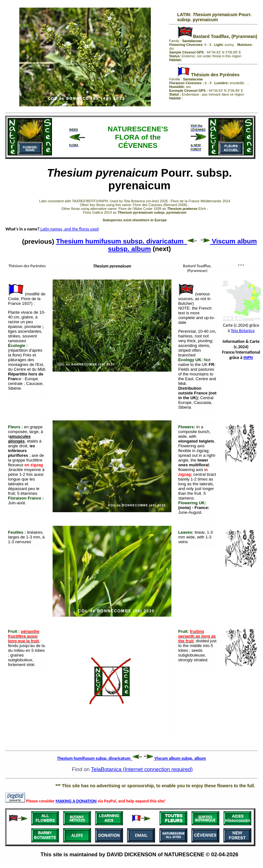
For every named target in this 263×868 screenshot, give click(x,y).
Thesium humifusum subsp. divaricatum (126, 241)
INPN (248, 358)
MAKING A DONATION (76, 801)
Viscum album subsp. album (175, 758)
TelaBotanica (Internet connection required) (142, 769)
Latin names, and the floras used (69, 229)
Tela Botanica (243, 331)
